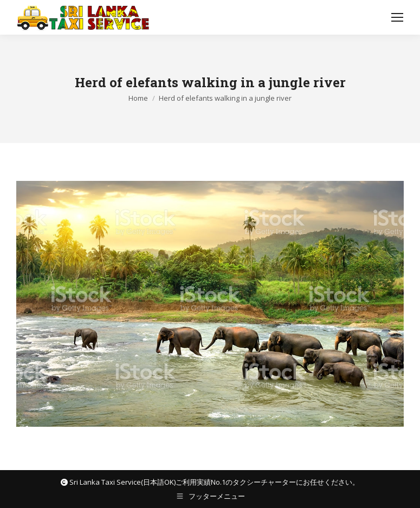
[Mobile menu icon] (397, 17)
